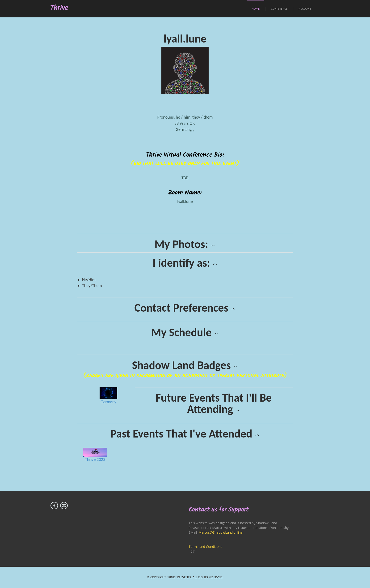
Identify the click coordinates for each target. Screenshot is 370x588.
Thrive (59, 8)
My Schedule (185, 332)
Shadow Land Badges (185, 365)
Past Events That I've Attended (185, 434)
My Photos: (185, 244)
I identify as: (185, 263)
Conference (279, 9)
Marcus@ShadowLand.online (221, 532)
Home (256, 9)
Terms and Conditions (205, 547)
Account (305, 9)
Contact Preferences (185, 308)
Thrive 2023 (95, 459)
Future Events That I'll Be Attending (214, 403)
